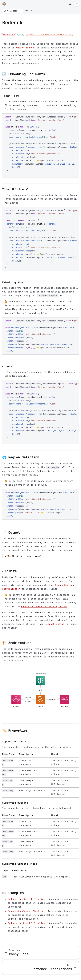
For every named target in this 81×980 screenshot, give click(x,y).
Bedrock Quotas (55, 624)
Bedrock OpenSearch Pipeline (26, 899)
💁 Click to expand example (25, 556)
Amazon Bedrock (26, 48)
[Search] (70, 4)
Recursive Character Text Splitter (44, 606)
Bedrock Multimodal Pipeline (26, 923)
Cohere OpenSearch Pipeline (26, 911)
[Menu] (77, 4)
